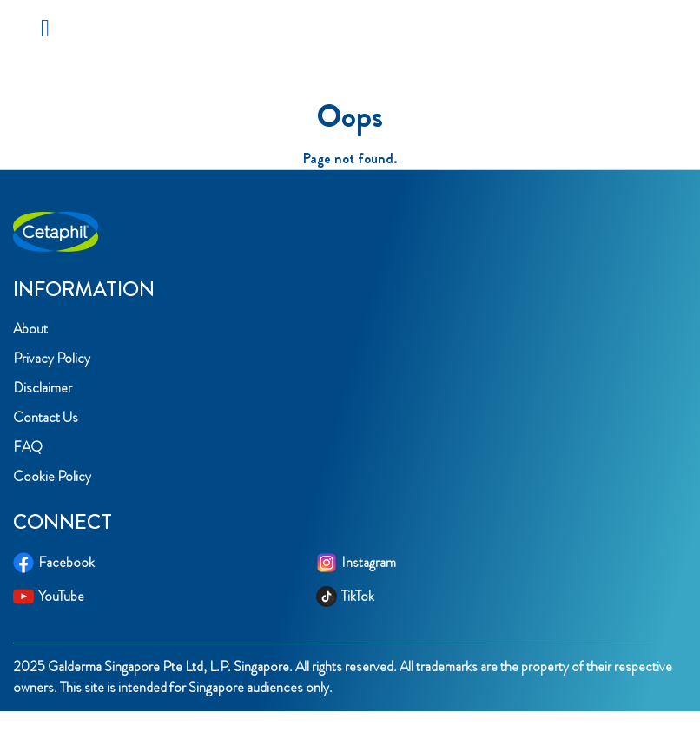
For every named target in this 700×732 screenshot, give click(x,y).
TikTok (345, 597)
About (30, 329)
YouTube (49, 597)
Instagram (356, 563)
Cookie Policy (52, 476)
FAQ (28, 447)
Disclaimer (43, 388)
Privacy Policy (52, 358)
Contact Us (46, 417)
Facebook (54, 563)
